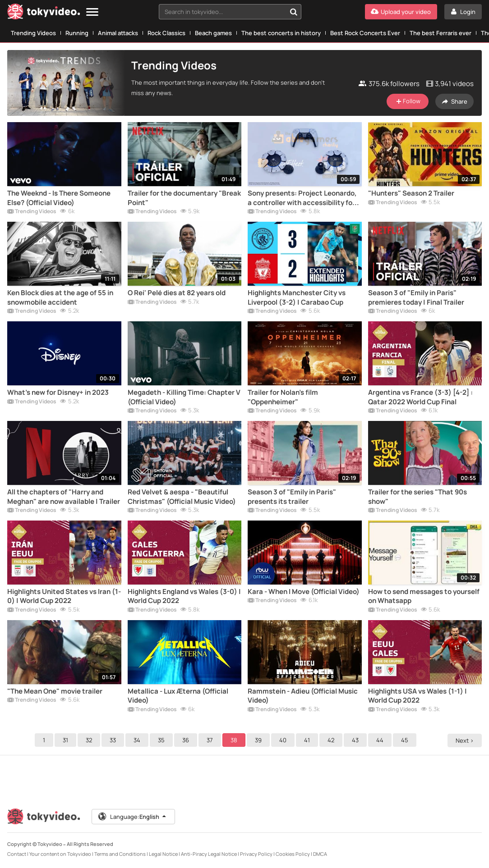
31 (67, 740)
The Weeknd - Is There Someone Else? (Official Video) (59, 198)
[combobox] (230, 12)
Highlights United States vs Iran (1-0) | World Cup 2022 (64, 596)
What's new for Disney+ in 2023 (58, 393)
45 (406, 740)
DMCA (320, 854)
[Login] (463, 12)
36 (187, 740)
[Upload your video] (401, 12)
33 (114, 740)
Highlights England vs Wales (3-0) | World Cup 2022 (184, 596)
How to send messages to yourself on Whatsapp (424, 596)
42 (332, 740)
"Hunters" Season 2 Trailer (411, 193)
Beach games (213, 33)
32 (90, 740)
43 (357, 740)
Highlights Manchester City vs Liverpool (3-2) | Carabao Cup (297, 297)
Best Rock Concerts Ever (365, 33)
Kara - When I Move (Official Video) (304, 592)
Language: (133, 817)
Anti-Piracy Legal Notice (209, 854)
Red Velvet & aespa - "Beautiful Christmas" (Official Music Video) (182, 497)
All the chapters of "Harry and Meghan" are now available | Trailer (64, 497)
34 (138, 740)
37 (211, 740)
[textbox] (222, 12)
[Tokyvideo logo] (44, 13)
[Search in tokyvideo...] (294, 12)
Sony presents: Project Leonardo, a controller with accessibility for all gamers (302, 198)
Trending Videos (33, 33)
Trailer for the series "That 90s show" (417, 497)
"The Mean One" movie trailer (55, 691)
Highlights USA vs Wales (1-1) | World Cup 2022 (417, 696)
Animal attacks (118, 33)
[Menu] (92, 12)
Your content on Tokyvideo (60, 854)
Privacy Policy (256, 854)
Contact (17, 854)
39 (260, 740)
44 (381, 740)
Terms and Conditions (120, 854)
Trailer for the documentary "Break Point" (184, 198)
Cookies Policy (293, 854)
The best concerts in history (281, 33)
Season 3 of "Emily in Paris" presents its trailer (292, 497)
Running (77, 33)
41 (308, 740)
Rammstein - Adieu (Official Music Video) (303, 696)
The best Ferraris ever (441, 33)
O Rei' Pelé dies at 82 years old (177, 293)
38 (235, 740)
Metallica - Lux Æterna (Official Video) (178, 696)
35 (163, 740)
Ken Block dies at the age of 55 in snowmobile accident (60, 297)
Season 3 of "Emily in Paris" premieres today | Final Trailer (416, 297)
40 (284, 740)
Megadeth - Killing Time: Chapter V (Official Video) (184, 397)
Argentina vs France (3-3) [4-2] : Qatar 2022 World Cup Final (420, 397)
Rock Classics (166, 33)
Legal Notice (163, 854)
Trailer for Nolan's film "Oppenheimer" (283, 397)
